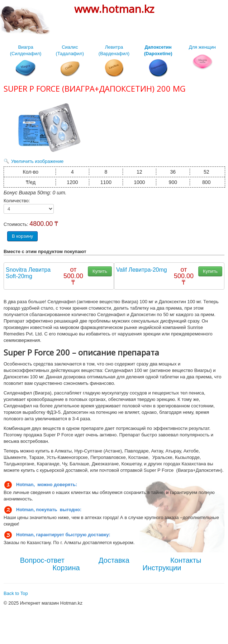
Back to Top (16, 593)
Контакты (186, 560)
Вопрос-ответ (42, 560)
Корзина (66, 568)
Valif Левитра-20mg (142, 270)
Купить (100, 271)
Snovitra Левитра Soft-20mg (28, 273)
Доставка (114, 560)
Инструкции (162, 568)
